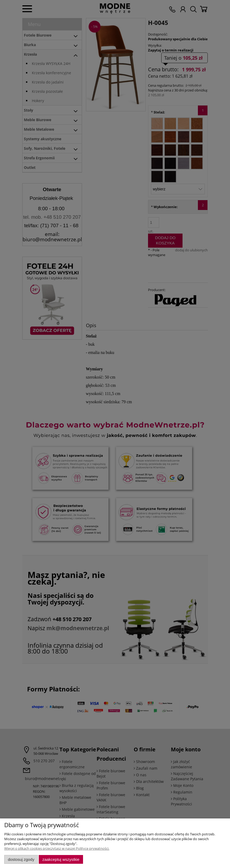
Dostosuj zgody (21, 859)
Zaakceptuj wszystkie (61, 859)
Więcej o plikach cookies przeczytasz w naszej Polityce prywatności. (57, 848)
